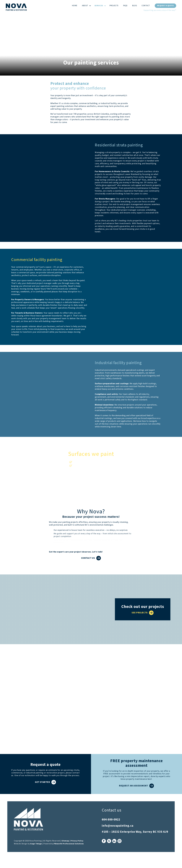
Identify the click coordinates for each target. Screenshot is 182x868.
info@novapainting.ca (118, 826)
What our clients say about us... (91, 659)
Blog (135, 6)
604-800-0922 (111, 820)
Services (99, 6)
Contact (146, 6)
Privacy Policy (77, 841)
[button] (90, 6)
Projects (114, 6)
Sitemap (65, 841)
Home (75, 6)
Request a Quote (165, 6)
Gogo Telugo (36, 844)
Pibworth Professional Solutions (69, 844)
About (85, 6)
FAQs (125, 6)
